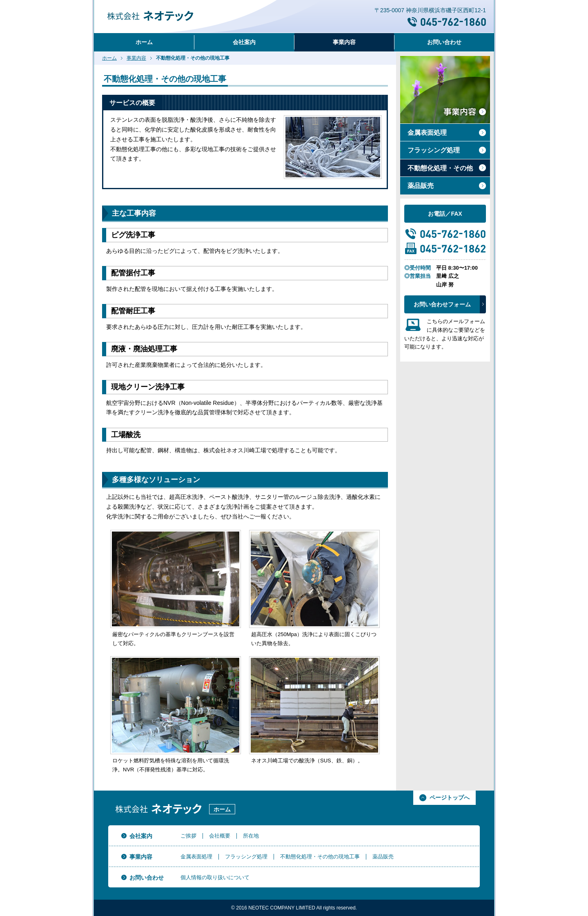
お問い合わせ (444, 42)
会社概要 (220, 836)
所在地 (251, 836)
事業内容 (344, 42)
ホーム (144, 42)
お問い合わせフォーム (442, 304)
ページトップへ (450, 798)
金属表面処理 (427, 133)
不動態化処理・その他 (440, 168)
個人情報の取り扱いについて (215, 877)
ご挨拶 (188, 836)
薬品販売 (421, 186)
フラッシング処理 (434, 150)
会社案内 (244, 42)
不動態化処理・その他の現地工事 (320, 857)
